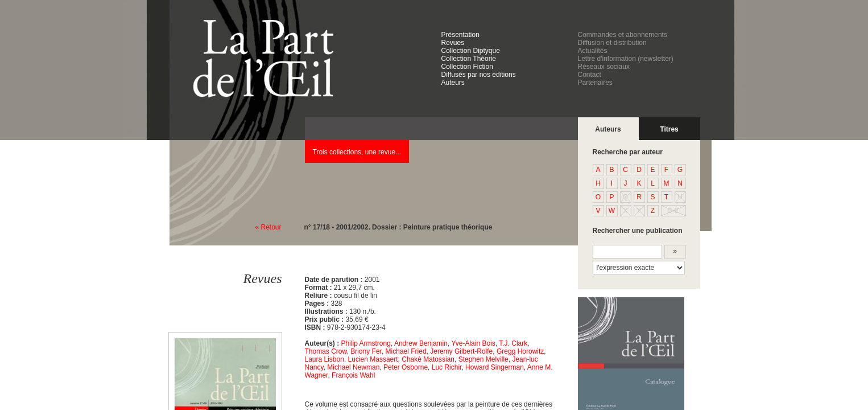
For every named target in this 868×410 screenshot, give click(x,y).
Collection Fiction (467, 67)
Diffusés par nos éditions (479, 75)
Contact (590, 75)
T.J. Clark (513, 343)
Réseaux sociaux (604, 67)
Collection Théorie (469, 59)
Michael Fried (406, 351)
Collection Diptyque (471, 51)
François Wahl (353, 375)
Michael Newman (353, 367)
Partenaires (595, 83)
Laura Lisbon (325, 359)
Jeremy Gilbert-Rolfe (461, 351)
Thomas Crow (326, 351)
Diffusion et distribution (612, 43)
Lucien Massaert (373, 359)
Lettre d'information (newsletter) (626, 59)
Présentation (460, 35)
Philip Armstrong (366, 343)
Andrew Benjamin (421, 343)
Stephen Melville (483, 359)
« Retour (268, 227)
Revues (453, 43)
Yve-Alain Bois (473, 343)
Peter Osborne (406, 367)
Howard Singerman (495, 367)
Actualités (593, 51)
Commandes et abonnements (623, 35)
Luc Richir (447, 367)
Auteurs (453, 83)
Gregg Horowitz (520, 351)
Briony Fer (366, 351)
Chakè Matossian (428, 359)
